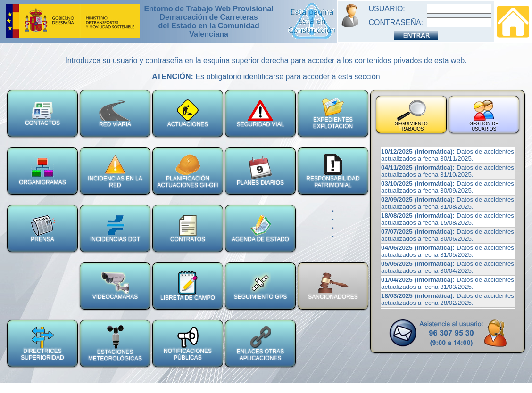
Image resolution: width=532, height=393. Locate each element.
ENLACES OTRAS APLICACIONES (261, 344)
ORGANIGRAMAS (42, 171)
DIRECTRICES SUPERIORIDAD (42, 344)
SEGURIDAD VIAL (261, 114)
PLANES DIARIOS (260, 171)
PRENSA (43, 229)
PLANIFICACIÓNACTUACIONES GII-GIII (187, 171)
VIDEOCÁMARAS (115, 286)
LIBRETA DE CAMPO (188, 286)
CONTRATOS (188, 229)
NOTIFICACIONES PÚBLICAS (188, 344)
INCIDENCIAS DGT (115, 229)
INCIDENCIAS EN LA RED (115, 171)
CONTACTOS (42, 114)
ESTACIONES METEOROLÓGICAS (115, 344)
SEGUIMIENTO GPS (260, 286)
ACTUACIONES (188, 114)
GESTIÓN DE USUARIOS (484, 116)
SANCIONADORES (333, 286)
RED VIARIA (115, 114)
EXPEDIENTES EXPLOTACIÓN (333, 114)
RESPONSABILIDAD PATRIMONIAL (333, 171)
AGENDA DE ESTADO (260, 229)
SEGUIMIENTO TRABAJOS (411, 116)
